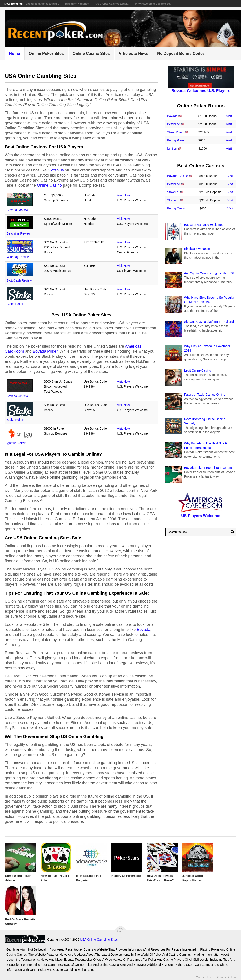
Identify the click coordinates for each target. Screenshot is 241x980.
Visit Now (123, 195)
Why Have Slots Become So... (154, 4)
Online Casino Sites (91, 54)
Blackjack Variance (77, 4)
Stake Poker (15, 304)
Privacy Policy (226, 975)
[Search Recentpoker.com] (201, 532)
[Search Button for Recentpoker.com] (232, 532)
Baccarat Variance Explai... (42, 4)
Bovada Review (17, 210)
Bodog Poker (176, 140)
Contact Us (204, 975)
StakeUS (173, 192)
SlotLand (173, 200)
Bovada (143, 630)
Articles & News (133, 54)
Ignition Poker (16, 443)
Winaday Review (18, 257)
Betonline (173, 124)
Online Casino (49, 185)
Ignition (172, 148)
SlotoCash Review (19, 280)
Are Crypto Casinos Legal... (112, 4)
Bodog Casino (177, 208)
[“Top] (120, 931)
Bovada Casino (178, 176)
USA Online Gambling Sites (59, 940)
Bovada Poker (45, 351)
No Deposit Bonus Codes (181, 54)
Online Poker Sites (46, 54)
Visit (229, 116)
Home (15, 54)
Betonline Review (18, 233)
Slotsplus (56, 170)
